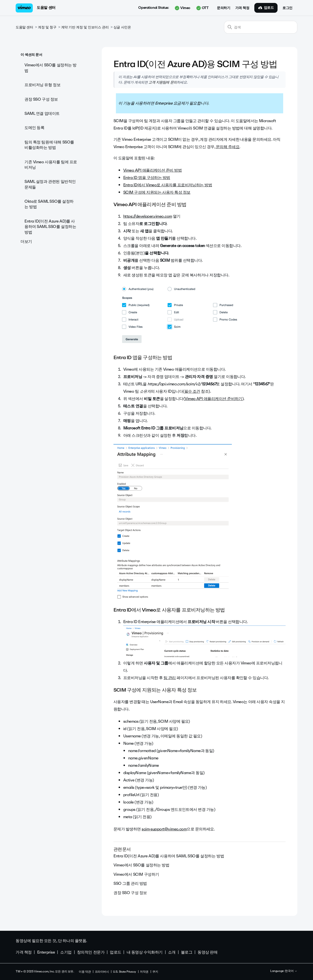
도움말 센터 (46, 8)
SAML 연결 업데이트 (42, 113)
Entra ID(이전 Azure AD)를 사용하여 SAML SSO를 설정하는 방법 (50, 227)
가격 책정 (242, 8)
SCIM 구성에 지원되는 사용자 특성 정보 (157, 192)
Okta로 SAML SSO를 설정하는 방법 (49, 204)
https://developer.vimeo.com (148, 216)
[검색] (261, 27)
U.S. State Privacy (124, 972)
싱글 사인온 (122, 27)
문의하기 (224, 8)
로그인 (287, 8)
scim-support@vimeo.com (164, 829)
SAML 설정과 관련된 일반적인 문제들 (50, 184)
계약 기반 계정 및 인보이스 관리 (85, 27)
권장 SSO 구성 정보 (41, 99)
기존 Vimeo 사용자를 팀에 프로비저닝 (51, 165)
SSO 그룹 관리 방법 (130, 883)
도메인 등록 (34, 128)
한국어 (291, 971)
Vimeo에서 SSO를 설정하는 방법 (50, 68)
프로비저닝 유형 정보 (42, 85)
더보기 (26, 242)
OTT (202, 8)
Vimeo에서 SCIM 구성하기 (136, 874)
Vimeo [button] (182, 8)
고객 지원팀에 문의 (163, 82)
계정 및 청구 (47, 27)
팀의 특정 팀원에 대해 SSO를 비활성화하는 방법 (49, 145)
